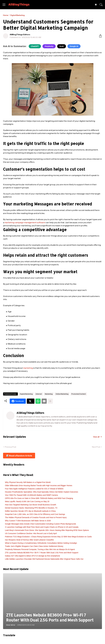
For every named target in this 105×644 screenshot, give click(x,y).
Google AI (74, 46)
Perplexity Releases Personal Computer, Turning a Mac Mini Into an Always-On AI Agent (40, 549)
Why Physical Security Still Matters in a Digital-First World (28, 482)
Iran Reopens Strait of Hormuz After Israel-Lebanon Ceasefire (29, 540)
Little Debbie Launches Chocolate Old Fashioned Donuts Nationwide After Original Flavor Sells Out (44, 559)
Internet (39, 394)
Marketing (49, 394)
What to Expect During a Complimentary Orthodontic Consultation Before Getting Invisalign (41, 543)
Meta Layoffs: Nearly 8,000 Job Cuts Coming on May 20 (27, 501)
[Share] (99, 36)
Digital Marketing (17, 15)
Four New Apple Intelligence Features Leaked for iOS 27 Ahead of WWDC (34, 489)
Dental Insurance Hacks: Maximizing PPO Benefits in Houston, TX (31, 508)
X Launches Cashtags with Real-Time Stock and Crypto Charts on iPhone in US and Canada (42, 527)
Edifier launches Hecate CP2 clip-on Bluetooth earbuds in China (30, 511)
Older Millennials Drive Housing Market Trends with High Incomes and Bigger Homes (39, 485)
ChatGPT (35, 46)
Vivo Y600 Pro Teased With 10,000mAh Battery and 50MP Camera (31, 495)
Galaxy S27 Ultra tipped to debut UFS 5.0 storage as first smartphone (32, 556)
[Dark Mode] (96, 5)
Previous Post (10, 447)
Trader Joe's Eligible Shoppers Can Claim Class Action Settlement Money (34, 546)
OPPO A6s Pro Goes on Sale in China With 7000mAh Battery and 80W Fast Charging (39, 498)
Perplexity (49, 46)
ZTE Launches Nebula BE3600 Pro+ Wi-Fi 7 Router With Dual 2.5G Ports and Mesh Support (42, 553)
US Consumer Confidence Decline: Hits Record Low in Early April (31, 533)
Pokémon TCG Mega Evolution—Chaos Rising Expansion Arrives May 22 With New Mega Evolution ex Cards (48, 537)
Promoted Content (79, 394)
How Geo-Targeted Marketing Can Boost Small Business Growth (31, 505)
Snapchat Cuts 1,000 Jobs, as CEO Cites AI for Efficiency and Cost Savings (35, 514)
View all (96, 437)
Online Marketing (62, 394)
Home (6, 15)
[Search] (101, 5)
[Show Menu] (4, 5)
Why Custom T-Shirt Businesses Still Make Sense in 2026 (28, 521)
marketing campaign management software (25, 222)
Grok (62, 46)
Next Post (96, 447)
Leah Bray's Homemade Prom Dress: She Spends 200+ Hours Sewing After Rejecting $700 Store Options (47, 530)
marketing (28, 368)
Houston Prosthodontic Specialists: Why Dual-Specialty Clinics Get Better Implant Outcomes (42, 492)
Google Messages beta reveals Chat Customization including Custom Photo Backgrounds (40, 524)
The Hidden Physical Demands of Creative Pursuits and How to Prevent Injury (36, 517)
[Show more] (50, 401)
